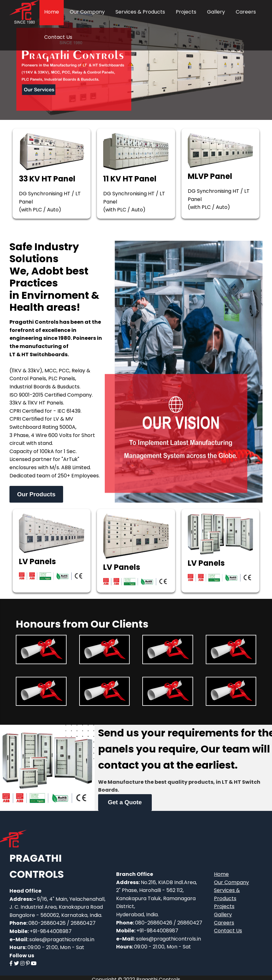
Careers (246, 12)
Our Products (36, 494)
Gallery (216, 12)
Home (52, 12)
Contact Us (58, 37)
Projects (186, 12)
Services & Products (140, 12)
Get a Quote (125, 802)
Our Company (87, 12)
